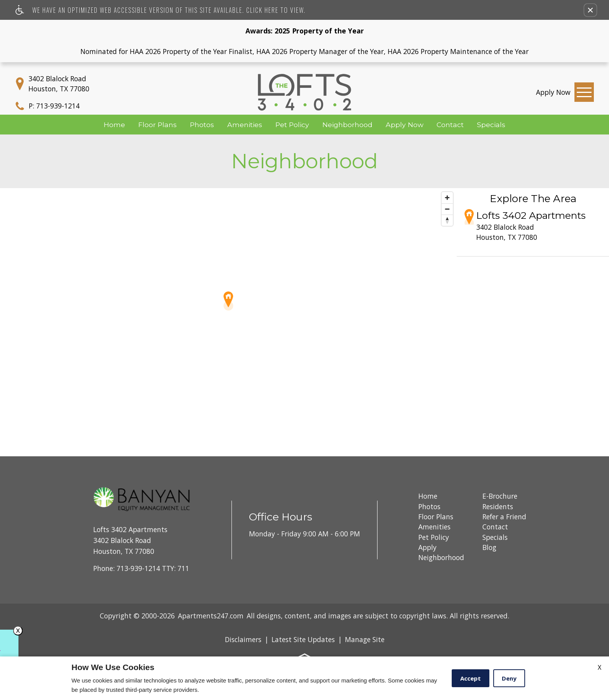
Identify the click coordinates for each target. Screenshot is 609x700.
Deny (509, 678)
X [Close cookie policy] (599, 667)
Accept (471, 678)
